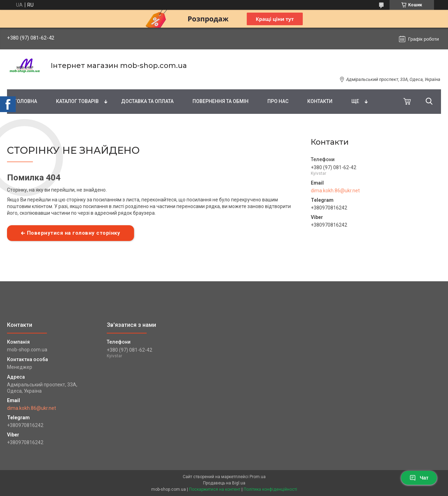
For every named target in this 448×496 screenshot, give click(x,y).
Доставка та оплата (147, 101)
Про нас (278, 101)
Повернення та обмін (220, 101)
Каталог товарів (77, 101)
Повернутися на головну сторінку (74, 233)
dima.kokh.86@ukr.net (335, 191)
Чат (419, 478)
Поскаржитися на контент (215, 489)
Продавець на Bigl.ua (224, 483)
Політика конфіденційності (270, 489)
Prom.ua (258, 477)
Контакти (320, 101)
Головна (26, 101)
